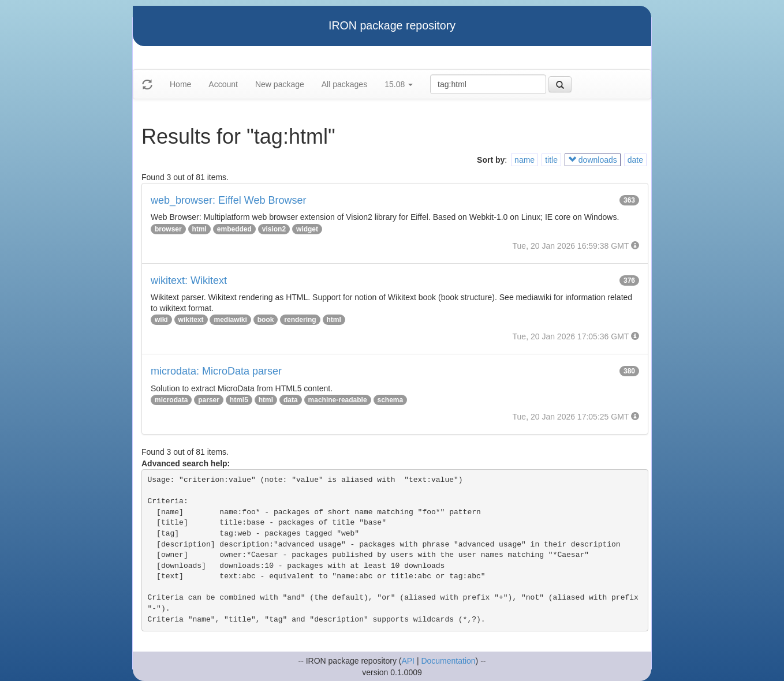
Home (180, 84)
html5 (239, 400)
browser (168, 229)
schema (391, 400)
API (408, 661)
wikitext (191, 320)
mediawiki (230, 320)
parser (209, 400)
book (266, 320)
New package (280, 84)
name (524, 160)
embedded (234, 229)
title (551, 160)
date (635, 160)
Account (223, 84)
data (291, 400)
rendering (300, 320)
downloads (593, 160)
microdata (171, 400)
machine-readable (338, 400)
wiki (161, 320)
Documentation (448, 661)
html (199, 229)
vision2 (274, 229)
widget (307, 229)
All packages (344, 84)
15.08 (399, 84)
